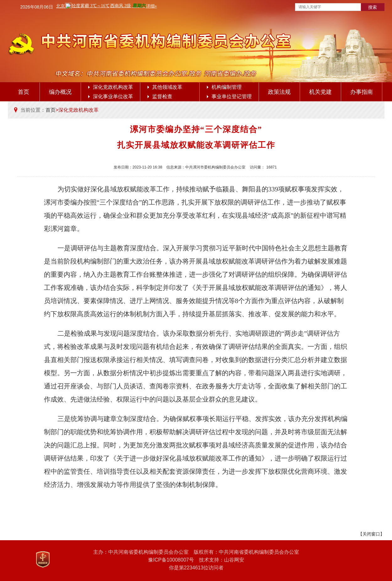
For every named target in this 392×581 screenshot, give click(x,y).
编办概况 (60, 92)
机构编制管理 (224, 87)
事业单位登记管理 (229, 96)
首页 (24, 92)
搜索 (373, 7)
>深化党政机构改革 (77, 110)
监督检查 (160, 96)
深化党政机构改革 (111, 87)
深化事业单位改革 (111, 96)
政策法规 (279, 92)
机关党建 (320, 92)
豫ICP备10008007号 (171, 560)
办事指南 (362, 92)
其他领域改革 (165, 87)
